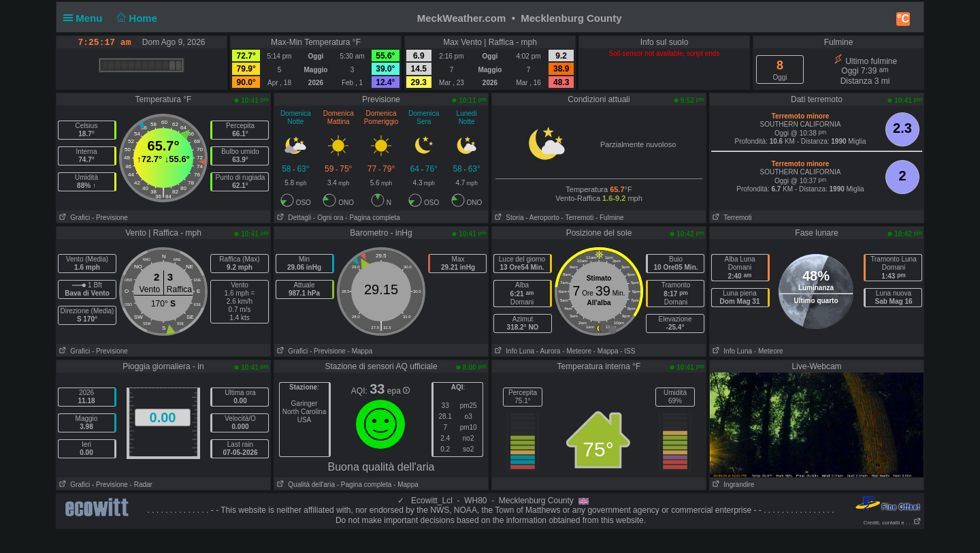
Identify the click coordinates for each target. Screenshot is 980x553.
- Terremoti (578, 218)
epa (398, 391)
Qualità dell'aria (305, 485)
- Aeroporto (542, 218)
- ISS (627, 351)
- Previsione (110, 218)
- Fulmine (610, 218)
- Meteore (577, 351)
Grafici (73, 218)
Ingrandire (732, 485)
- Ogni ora (328, 218)
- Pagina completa (373, 218)
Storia (508, 218)
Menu (86, 18)
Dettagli (293, 218)
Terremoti (731, 218)
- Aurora (549, 351)
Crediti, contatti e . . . (893, 523)
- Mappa (360, 351)
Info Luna (513, 351)
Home (136, 18)
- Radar (141, 485)
